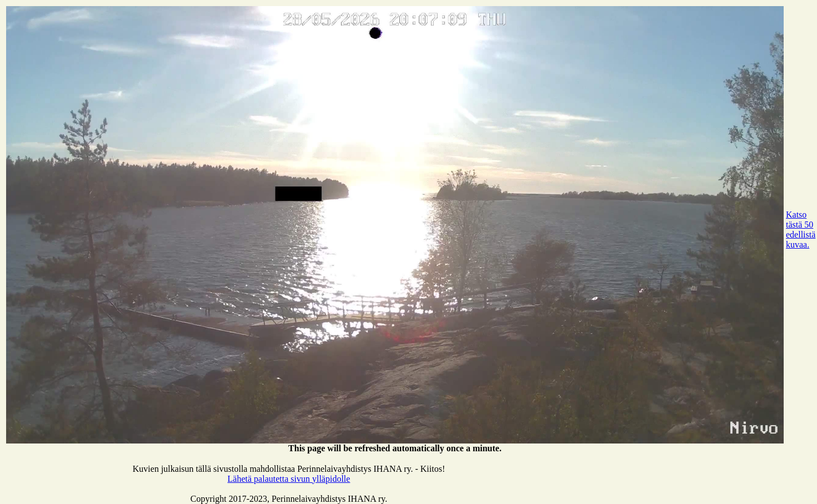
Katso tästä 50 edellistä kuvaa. (801, 230)
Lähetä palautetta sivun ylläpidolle (289, 479)
